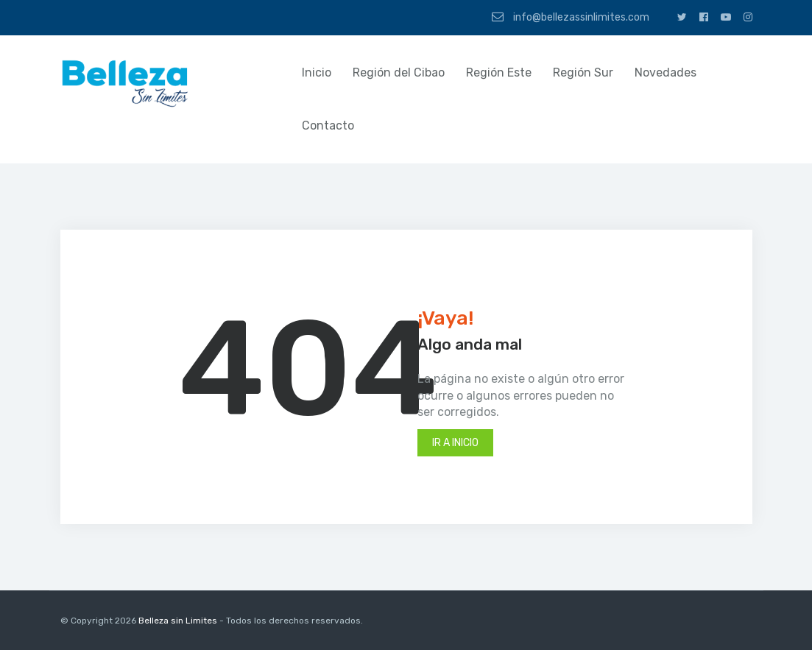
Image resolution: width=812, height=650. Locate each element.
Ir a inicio (455, 443)
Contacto (328, 126)
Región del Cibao (399, 73)
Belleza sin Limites (178, 621)
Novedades (666, 73)
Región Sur (583, 73)
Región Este (499, 73)
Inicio (317, 73)
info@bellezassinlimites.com (571, 17)
